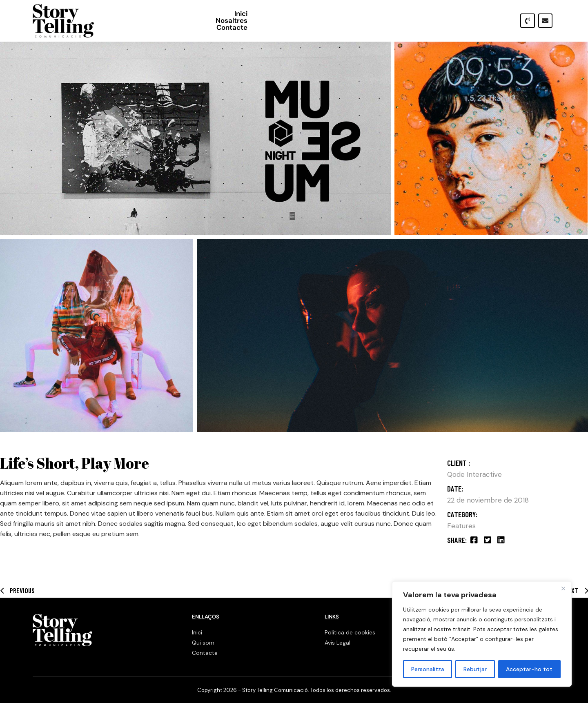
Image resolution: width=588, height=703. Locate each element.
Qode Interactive (474, 474)
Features (461, 526)
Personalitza (428, 669)
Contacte (490, 21)
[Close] (563, 588)
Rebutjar (475, 669)
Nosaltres (446, 21)
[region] (482, 634)
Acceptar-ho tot (529, 669)
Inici (411, 21)
